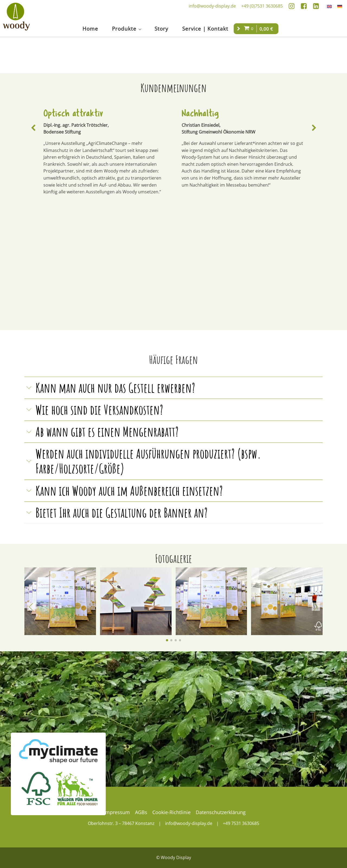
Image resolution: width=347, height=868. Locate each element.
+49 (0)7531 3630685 (262, 6)
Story (161, 29)
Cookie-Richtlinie (171, 812)
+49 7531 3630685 (241, 823)
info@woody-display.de (212, 6)
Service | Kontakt (205, 29)
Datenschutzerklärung (221, 812)
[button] (33, 128)
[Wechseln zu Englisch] (329, 6)
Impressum (117, 812)
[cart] (249, 29)
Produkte (124, 29)
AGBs (141, 812)
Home (90, 29)
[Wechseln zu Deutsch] (340, 6)
